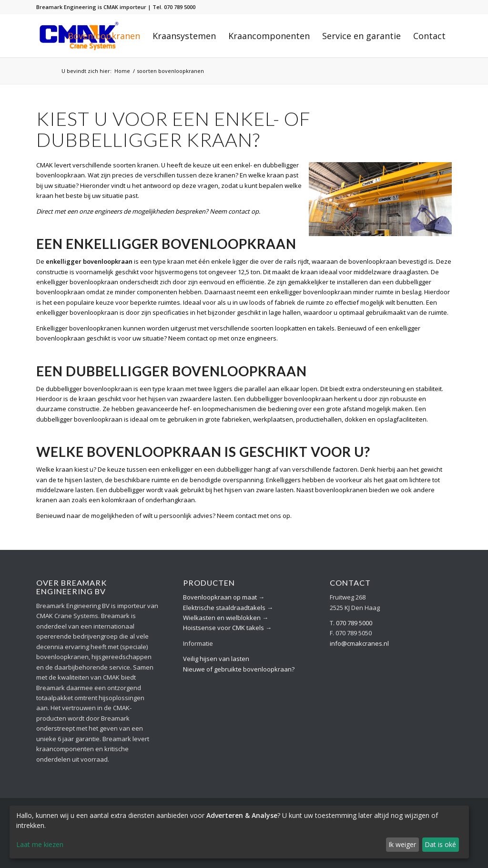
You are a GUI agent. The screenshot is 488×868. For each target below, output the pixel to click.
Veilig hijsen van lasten (216, 659)
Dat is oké (440, 844)
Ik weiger (402, 844)
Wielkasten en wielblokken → (226, 618)
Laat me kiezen (40, 844)
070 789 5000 (354, 623)
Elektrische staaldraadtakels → (228, 608)
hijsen (233, 490)
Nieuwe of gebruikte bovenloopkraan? (239, 669)
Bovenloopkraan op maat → (224, 597)
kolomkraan (119, 500)
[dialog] (239, 832)
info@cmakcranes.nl (359, 643)
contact (239, 211)
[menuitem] (104, 36)
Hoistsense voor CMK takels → (227, 628)
